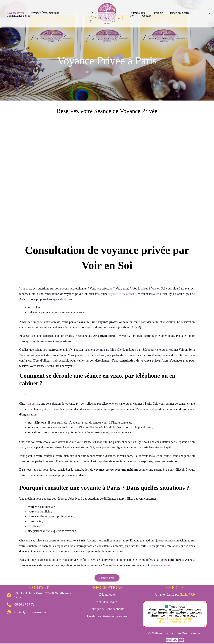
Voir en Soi (33, 404)
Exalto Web (188, 595)
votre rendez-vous (161, 565)
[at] (28, 613)
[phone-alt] (21, 605)
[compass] (39, 596)
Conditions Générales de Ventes (107, 617)
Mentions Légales (107, 602)
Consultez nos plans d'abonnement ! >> (175, 621)
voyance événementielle (121, 294)
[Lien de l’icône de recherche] (209, 14)
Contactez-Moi (107, 578)
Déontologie (107, 595)
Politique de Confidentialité (107, 609)
